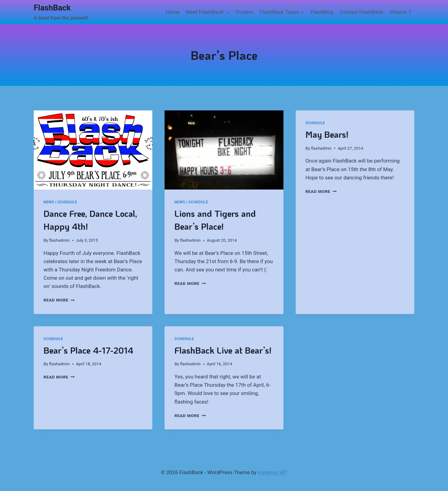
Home (173, 12)
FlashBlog (322, 12)
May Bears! (327, 134)
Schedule (67, 202)
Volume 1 (400, 12)
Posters (245, 12)
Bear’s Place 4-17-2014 (88, 350)
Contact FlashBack (361, 12)
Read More (59, 300)
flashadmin (59, 240)
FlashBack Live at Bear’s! (223, 350)
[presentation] (93, 150)
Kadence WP (272, 472)
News (49, 202)
